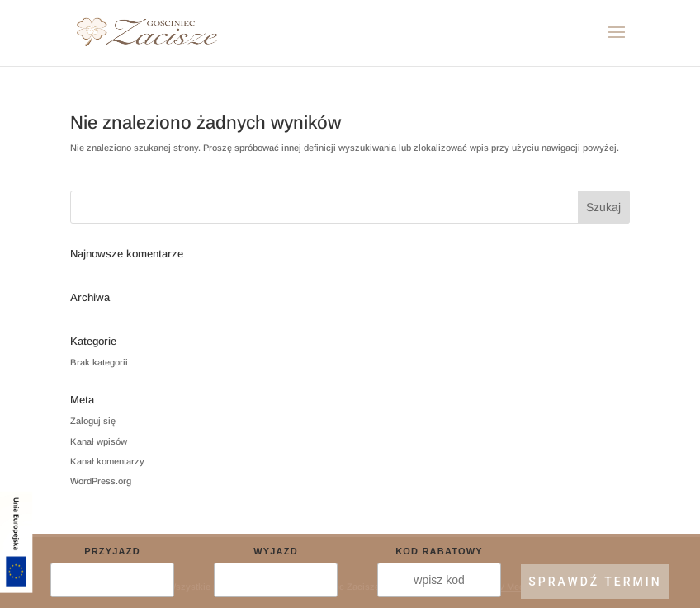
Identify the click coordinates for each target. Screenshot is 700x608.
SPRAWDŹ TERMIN (595, 582)
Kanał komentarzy (107, 461)
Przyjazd (112, 551)
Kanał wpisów (99, 441)
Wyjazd (276, 551)
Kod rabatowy (439, 551)
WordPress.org (101, 481)
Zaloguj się (93, 421)
